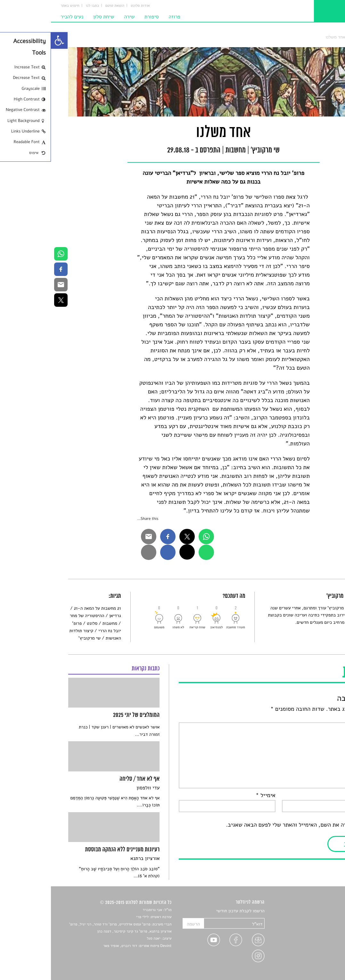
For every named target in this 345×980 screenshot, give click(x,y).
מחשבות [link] (306, 37)
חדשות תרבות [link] (315, 926)
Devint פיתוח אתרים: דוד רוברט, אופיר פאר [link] (86, 946)
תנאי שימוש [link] (317, 964)
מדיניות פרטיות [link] (314, 956)
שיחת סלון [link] (53, 17)
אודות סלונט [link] (89, 6)
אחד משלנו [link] (284, 37)
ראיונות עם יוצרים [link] (312, 941)
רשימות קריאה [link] (315, 934)
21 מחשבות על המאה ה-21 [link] (47, 608)
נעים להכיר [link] (21, 17)
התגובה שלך (311, 718)
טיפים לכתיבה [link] (315, 949)
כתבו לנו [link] (41, 6)
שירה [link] (78, 17)
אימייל (215, 795)
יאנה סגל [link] (103, 939)
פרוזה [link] (123, 17)
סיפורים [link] (321, 911)
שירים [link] (323, 919)
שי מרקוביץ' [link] (39, 638)
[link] (8, 40)
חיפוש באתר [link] (19, 6)
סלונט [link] (322, 37)
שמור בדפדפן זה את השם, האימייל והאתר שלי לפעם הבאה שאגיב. (251, 825)
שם (322, 795)
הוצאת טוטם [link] (64, 6)
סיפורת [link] (101, 17)
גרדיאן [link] (64, 616)
